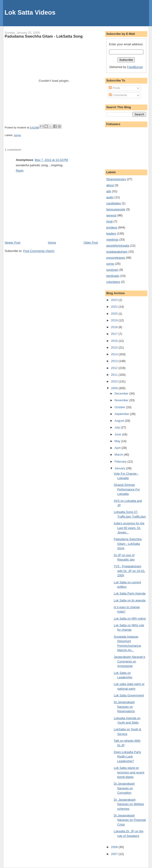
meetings (112, 240)
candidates (114, 203)
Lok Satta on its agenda (130, 600)
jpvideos (112, 227)
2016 (115, 341)
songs (17, 135)
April (118, 448)
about (110, 185)
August (120, 421)
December (122, 393)
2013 (115, 361)
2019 (115, 320)
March (119, 455)
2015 (115, 348)
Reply (20, 171)
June (118, 434)
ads (109, 191)
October (120, 407)
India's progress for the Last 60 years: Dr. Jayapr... (129, 528)
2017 (115, 334)
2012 (115, 368)
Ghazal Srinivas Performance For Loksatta (127, 489)
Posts (114, 88)
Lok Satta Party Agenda (130, 593)
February (121, 462)
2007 (115, 854)
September (122, 414)
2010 (115, 381)
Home (52, 243)
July (118, 427)
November (122, 400)
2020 (115, 314)
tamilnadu (113, 276)
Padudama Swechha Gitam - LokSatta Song (44, 36)
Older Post (91, 243)
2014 (115, 354)
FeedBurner (135, 67)
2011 (115, 375)
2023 (115, 300)
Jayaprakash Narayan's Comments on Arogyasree (129, 661)
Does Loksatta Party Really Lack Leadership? (127, 757)
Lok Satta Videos (30, 12)
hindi (109, 221)
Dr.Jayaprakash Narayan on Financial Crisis (130, 820)
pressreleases (116, 258)
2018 (115, 327)
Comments (118, 95)
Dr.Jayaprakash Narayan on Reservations (124, 707)
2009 (115, 388)
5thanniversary (116, 179)
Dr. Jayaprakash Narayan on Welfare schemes (129, 804)
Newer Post (12, 243)
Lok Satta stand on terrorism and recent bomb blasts (129, 772)
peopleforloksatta (118, 246)
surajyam (112, 270)
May (118, 441)
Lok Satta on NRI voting (130, 618)
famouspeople (116, 209)
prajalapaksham (117, 252)
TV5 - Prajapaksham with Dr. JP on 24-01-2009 (129, 571)
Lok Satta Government (129, 695)
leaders (111, 233)
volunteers (113, 282)
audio (110, 197)
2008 (115, 847)
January (120, 468)
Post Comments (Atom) (39, 251)
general (111, 215)
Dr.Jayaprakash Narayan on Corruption (124, 788)
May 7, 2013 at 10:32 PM (51, 160)
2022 (115, 307)
